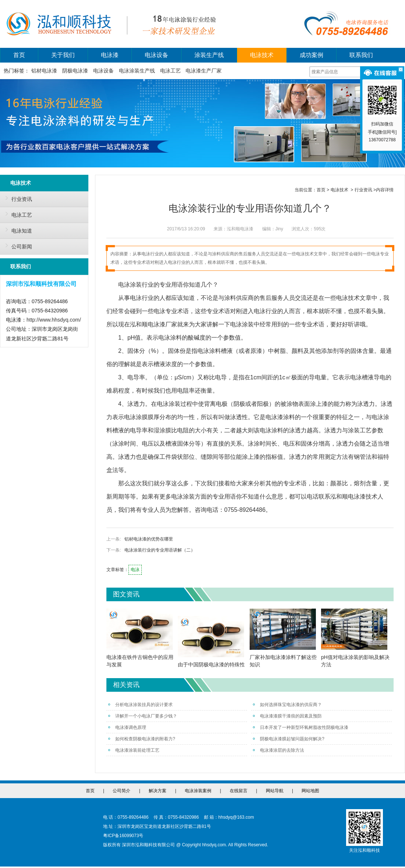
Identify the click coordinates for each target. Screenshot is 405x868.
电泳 (135, 570)
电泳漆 (110, 55)
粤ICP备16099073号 (123, 836)
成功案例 (311, 55)
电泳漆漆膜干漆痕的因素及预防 (287, 716)
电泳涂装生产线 (137, 71)
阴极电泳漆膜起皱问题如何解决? (289, 739)
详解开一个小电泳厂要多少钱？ (143, 716)
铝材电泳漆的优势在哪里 (149, 539)
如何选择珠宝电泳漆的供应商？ (287, 705)
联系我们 (361, 55)
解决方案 (158, 791)
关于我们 (63, 55)
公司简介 (121, 791)
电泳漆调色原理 (127, 727)
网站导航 (275, 791)
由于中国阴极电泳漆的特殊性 (211, 665)
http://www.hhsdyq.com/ (54, 320)
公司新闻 (17, 245)
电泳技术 (262, 55)
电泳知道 (17, 230)
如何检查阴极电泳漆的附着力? (142, 739)
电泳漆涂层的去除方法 (279, 750)
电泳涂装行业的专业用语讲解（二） (160, 550)
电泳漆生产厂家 (204, 71)
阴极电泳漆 (75, 71)
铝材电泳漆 (44, 71)
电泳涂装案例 (198, 791)
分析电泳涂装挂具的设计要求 (140, 705)
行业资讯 (17, 198)
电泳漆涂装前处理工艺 (134, 750)
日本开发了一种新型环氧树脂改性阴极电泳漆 (301, 727)
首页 (19, 55)
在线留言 (239, 791)
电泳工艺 (170, 71)
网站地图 (310, 791)
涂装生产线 (209, 55)
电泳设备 (156, 55)
